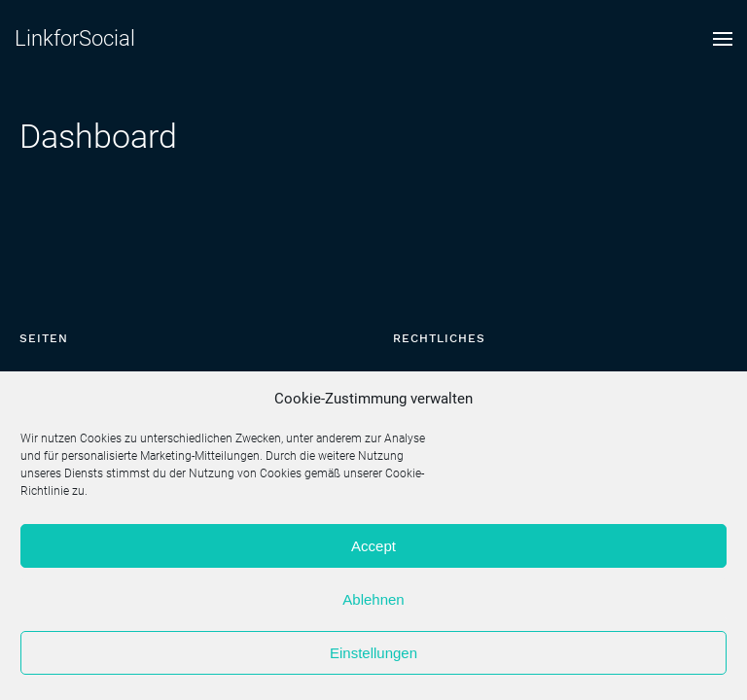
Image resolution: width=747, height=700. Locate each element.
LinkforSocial (75, 38)
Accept (373, 546)
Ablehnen (373, 599)
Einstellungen (373, 653)
